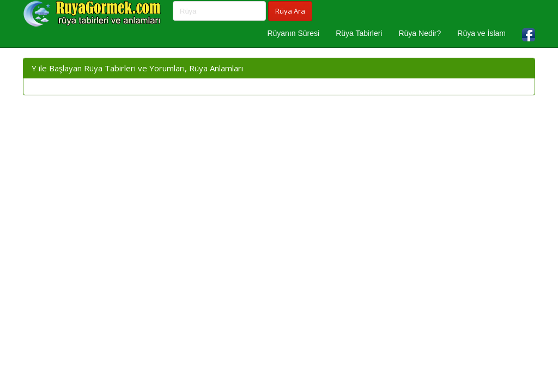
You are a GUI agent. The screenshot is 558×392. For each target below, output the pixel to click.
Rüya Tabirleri (359, 33)
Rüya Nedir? (420, 33)
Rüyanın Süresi (293, 33)
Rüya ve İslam (481, 33)
